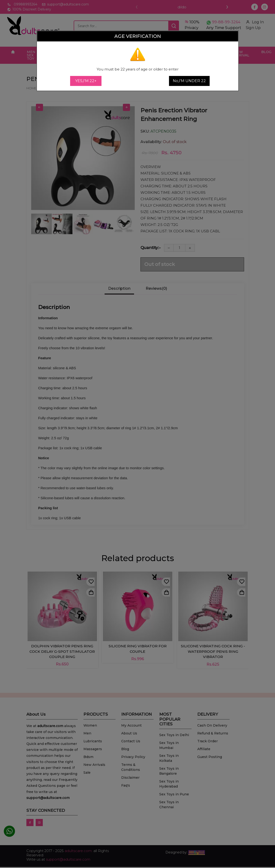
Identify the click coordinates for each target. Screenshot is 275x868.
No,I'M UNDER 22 (189, 81)
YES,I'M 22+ (86, 81)
